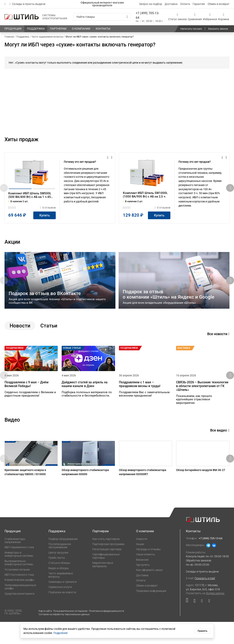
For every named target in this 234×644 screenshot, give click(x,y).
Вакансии (142, 582)
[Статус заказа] (177, 17)
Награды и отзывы (148, 571)
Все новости (218, 345)
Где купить (143, 587)
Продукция (13, 553)
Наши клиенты (146, 576)
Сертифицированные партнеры (106, 578)
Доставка (171, 4)
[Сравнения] (195, 17)
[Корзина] (224, 17)
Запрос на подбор (151, 4)
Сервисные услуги (60, 609)
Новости (142, 561)
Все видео (220, 447)
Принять (202, 631)
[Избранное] (210, 17)
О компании (145, 553)
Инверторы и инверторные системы (19, 576)
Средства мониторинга (19, 616)
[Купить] (45, 226)
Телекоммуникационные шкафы (20, 609)
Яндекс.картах (215, 615)
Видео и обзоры (59, 590)
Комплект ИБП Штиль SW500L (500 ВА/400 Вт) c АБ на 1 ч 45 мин (30, 206)
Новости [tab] (20, 336)
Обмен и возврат (219, 4)
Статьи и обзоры (59, 585)
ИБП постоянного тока (19, 597)
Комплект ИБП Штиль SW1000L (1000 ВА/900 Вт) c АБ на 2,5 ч (145, 205)
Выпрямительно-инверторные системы (19, 585)
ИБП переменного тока (19, 569)
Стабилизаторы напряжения (15, 563)
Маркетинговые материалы (103, 587)
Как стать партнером (106, 561)
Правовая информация (151, 613)
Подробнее (60, 633)
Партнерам (101, 553)
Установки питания (17, 591)
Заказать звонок (218, 29)
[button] (230, 193)
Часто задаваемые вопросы (61, 597)
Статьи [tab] (49, 336)
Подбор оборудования (63, 561)
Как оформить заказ (149, 592)
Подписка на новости (62, 614)
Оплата (185, 4)
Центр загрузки (58, 575)
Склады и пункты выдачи (27, 4)
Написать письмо (191, 29)
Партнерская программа (108, 566)
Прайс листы (57, 580)
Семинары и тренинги (63, 604)
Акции (140, 566)
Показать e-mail (205, 600)
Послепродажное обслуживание (60, 568)
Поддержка (57, 553)
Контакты (193, 553)
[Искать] (127, 17)
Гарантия (199, 4)
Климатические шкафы (19, 602)
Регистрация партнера (107, 571)
